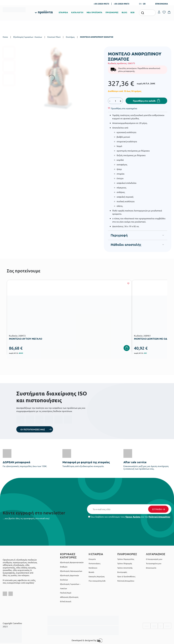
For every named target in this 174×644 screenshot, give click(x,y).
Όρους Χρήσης (133, 517)
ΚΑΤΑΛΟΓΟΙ (77, 12)
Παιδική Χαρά (66, 593)
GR (144, 4)
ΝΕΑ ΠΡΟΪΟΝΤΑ (94, 12)
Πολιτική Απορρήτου (159, 517)
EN (140, 4)
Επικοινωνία (151, 568)
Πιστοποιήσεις (95, 563)
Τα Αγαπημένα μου (154, 563)
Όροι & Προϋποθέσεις (126, 576)
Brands (91, 572)
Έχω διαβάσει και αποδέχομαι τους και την (129, 517)
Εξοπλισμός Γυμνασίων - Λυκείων (28, 37)
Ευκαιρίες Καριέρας (97, 576)
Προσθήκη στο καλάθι (144, 101)
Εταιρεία (92, 559)
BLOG (124, 12)
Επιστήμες (70, 37)
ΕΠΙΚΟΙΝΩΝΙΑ (162, 4)
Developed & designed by (87, 641)
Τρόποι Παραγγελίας (126, 559)
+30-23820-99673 (122, 4)
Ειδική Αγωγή (66, 601)
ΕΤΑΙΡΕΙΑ (63, 12)
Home (5, 37)
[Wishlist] (124, 108)
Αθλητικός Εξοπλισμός (69, 597)
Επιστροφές (122, 572)
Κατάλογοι (93, 568)
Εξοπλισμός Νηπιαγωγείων (71, 571)
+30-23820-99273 (101, 4)
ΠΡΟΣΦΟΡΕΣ (112, 12)
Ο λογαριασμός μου (154, 559)
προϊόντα (45, 12)
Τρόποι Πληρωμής (125, 563)
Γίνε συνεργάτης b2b (97, 581)
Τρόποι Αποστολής (125, 568)
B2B (132, 12)
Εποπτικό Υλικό (54, 37)
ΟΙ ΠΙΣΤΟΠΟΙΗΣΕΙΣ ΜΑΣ (33, 429)
